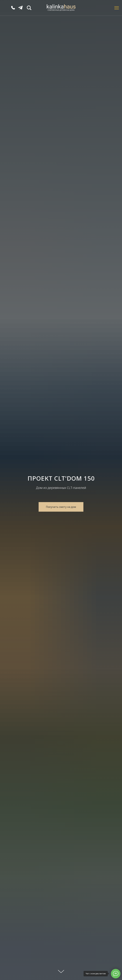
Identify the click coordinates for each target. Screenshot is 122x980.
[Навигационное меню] (117, 8)
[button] (61, 507)
